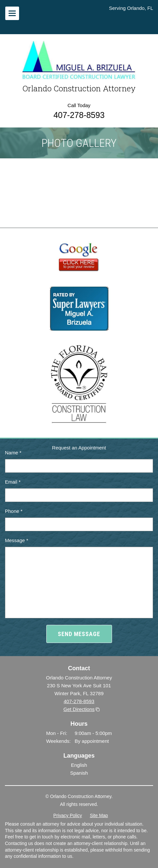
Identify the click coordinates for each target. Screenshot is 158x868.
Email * (13, 482)
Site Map (99, 815)
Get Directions (79, 709)
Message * (17, 540)
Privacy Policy (68, 815)
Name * (13, 453)
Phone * (14, 511)
